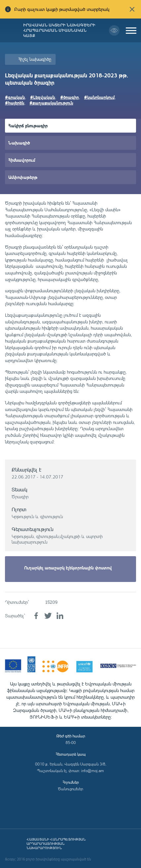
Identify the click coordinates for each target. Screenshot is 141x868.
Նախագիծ (19, 143)
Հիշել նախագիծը (35, 59)
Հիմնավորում (22, 160)
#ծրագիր (70, 97)
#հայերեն (15, 103)
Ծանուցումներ (70, 789)
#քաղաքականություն (51, 103)
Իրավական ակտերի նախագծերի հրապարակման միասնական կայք (59, 30)
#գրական (15, 97)
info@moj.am (93, 771)
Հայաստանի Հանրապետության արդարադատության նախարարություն (56, 844)
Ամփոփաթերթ (23, 177)
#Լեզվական (43, 97)
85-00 (71, 743)
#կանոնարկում (99, 97)
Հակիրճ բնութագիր (28, 125)
